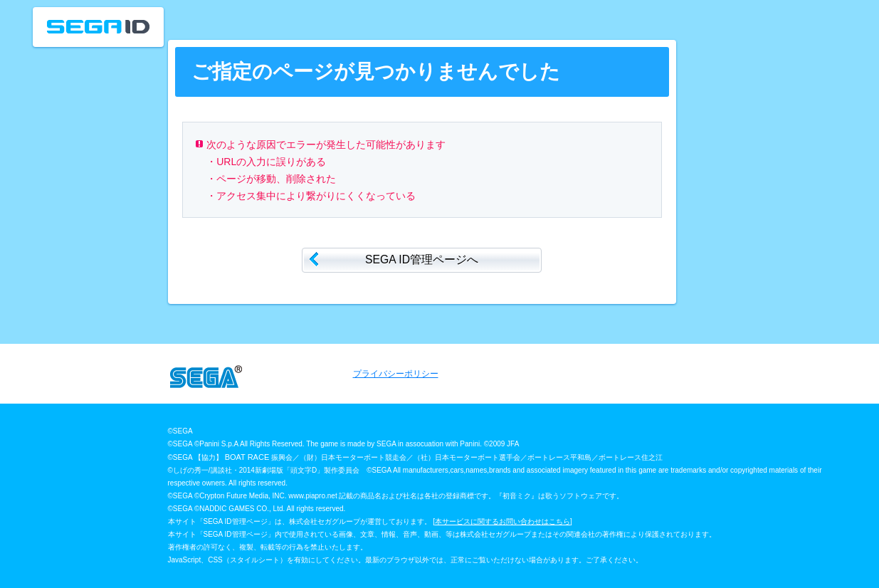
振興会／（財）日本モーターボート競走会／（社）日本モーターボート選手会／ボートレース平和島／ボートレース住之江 (468, 457)
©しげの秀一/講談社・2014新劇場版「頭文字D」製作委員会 (264, 470)
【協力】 (209, 457)
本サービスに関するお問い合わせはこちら (502, 521)
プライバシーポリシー (396, 374)
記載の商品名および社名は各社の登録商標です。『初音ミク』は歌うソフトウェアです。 (481, 496)
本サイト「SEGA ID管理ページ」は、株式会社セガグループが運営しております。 (300, 521)
